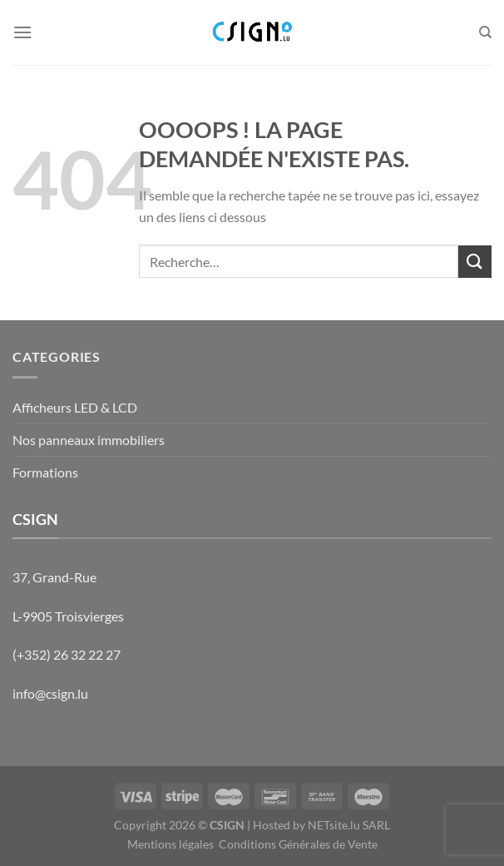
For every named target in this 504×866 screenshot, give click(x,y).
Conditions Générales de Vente (298, 844)
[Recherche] (485, 32)
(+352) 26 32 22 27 (67, 654)
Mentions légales (170, 844)
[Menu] (22, 32)
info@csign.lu (50, 693)
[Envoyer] (475, 262)
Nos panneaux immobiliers (89, 440)
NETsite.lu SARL (349, 825)
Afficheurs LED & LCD (75, 407)
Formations (45, 472)
